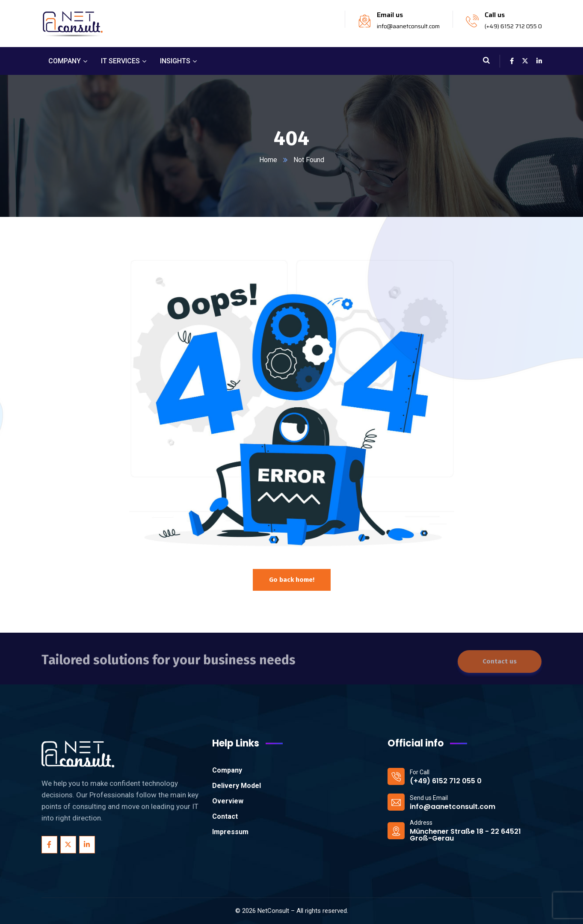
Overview (228, 801)
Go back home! (292, 579)
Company (227, 770)
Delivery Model (237, 786)
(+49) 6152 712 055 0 (513, 26)
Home (268, 160)
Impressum (230, 832)
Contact (225, 816)
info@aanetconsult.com (408, 26)
